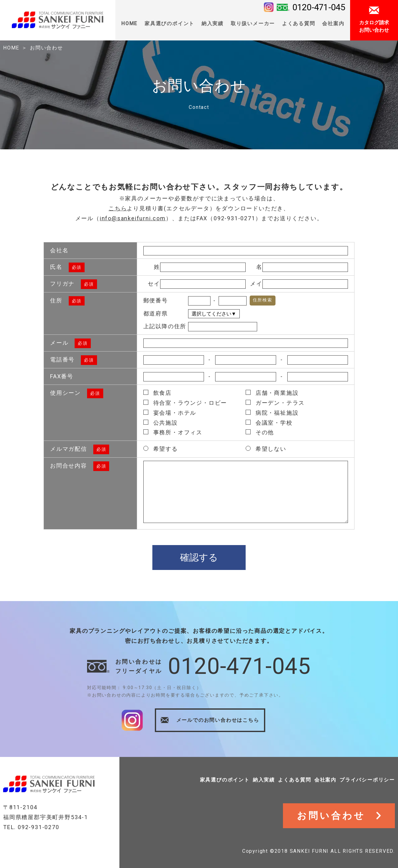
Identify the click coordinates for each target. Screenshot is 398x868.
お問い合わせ (46, 48)
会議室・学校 (269, 423)
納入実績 (264, 780)
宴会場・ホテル (170, 413)
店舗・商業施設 (272, 393)
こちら (118, 208)
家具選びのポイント (225, 780)
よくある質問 (299, 23)
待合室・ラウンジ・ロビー (185, 403)
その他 (260, 432)
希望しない (266, 449)
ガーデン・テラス (275, 403)
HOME (129, 23)
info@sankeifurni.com (133, 218)
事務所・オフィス (173, 432)
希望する (161, 449)
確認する (199, 557)
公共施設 (161, 423)
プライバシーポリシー (367, 780)
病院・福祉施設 (272, 413)
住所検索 (263, 300)
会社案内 (325, 780)
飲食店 (157, 393)
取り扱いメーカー (253, 23)
